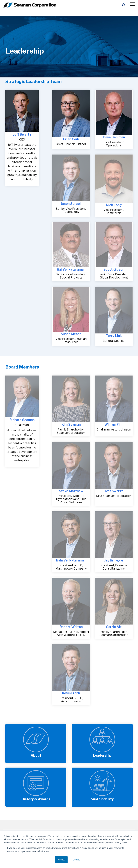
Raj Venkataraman (71, 269)
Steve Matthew (71, 491)
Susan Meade (71, 334)
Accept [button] (61, 860)
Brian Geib (71, 139)
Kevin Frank (71, 693)
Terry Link (114, 336)
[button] (133, 4)
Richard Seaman (22, 420)
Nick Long (114, 205)
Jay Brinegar (114, 560)
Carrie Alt (114, 627)
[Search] (124, 5)
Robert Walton (71, 627)
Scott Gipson (114, 269)
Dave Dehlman (114, 137)
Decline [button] (76, 860)
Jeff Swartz (22, 134)
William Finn (114, 424)
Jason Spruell (71, 204)
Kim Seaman (71, 424)
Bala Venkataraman (71, 560)
